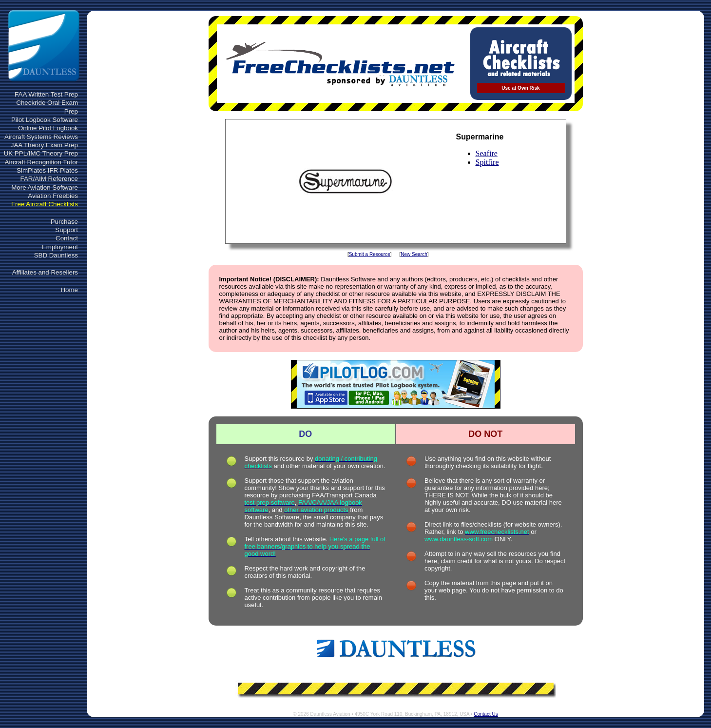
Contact (67, 238)
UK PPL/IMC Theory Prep (41, 153)
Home (69, 290)
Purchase (64, 222)
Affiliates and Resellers (45, 272)
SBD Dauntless (56, 255)
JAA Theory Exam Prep (44, 145)
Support (67, 230)
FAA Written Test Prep (46, 94)
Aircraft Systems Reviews (41, 137)
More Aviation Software (45, 187)
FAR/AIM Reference (49, 179)
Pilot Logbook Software (45, 120)
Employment (60, 247)
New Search (414, 254)
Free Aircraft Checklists (45, 204)
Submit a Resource (370, 254)
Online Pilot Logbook (48, 128)
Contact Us (486, 714)
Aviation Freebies (53, 196)
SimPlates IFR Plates (47, 170)
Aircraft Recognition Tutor (41, 162)
